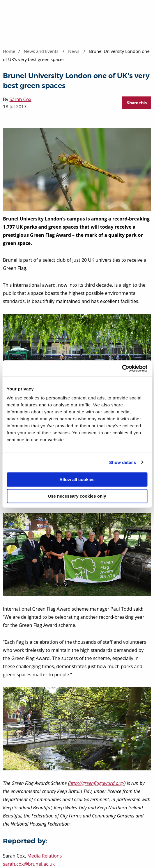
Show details (123, 462)
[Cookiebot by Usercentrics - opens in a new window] (122, 368)
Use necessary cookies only (77, 496)
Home (9, 51)
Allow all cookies (77, 479)
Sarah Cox (21, 99)
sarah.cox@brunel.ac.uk (29, 864)
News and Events (41, 51)
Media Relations (44, 856)
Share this (137, 103)
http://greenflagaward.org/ (97, 783)
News (74, 51)
